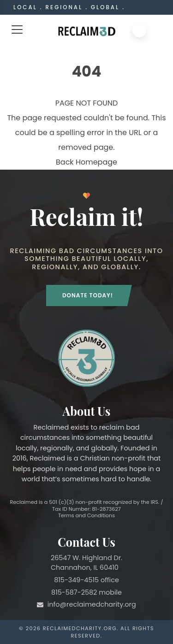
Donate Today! (88, 295)
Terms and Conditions (86, 515)
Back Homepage (86, 162)
